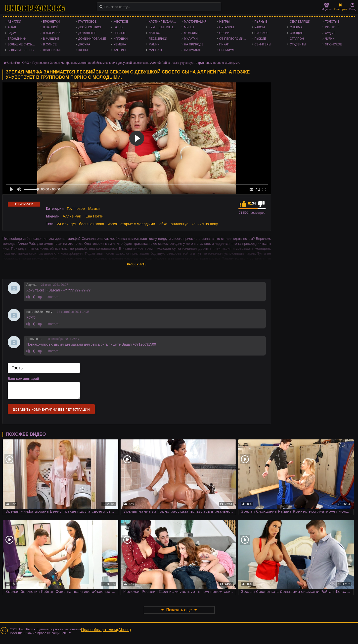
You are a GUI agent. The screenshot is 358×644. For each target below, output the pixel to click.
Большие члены (21, 50)
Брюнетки (51, 22)
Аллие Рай (72, 216)
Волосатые (52, 50)
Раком (260, 27)
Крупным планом (163, 27)
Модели (327, 7)
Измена (120, 44)
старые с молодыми (138, 224)
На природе (194, 44)
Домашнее (87, 33)
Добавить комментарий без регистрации (51, 410)
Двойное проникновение (93, 27)
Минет (189, 27)
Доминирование (92, 39)
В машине (51, 39)
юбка (163, 224)
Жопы (118, 27)
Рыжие (260, 39)
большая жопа (92, 224)
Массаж (155, 50)
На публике (193, 50)
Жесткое (121, 22)
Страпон (297, 39)
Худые (330, 33)
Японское (333, 44)
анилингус (180, 224)
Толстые (332, 22)
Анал (12, 27)
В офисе (50, 44)
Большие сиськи (22, 44)
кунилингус (66, 224)
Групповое (87, 22)
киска (112, 224)
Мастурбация (195, 22)
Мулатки (191, 39)
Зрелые (120, 33)
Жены (83, 50)
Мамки (154, 44)
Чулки (330, 39)
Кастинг (120, 50)
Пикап (224, 44)
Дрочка (84, 44)
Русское (262, 33)
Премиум (227, 50)
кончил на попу (205, 224)
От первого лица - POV (234, 39)
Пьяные (261, 22)
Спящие (296, 33)
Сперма (296, 27)
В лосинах (52, 33)
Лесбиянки (158, 39)
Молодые (192, 33)
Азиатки (14, 22)
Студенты (298, 44)
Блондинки (17, 39)
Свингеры (263, 44)
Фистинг (332, 27)
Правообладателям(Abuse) (106, 630)
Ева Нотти (94, 216)
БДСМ (12, 33)
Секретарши (300, 22)
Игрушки (120, 39)
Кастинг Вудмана (163, 22)
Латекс (154, 33)
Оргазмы (227, 27)
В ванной (51, 27)
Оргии (224, 33)
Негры (224, 22)
